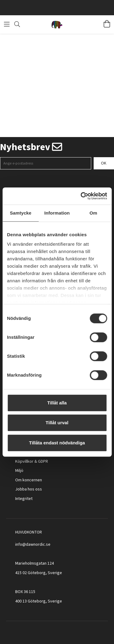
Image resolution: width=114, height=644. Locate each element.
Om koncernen (29, 480)
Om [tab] (93, 213)
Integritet (24, 499)
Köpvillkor (24, 461)
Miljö (19, 471)
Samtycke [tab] (21, 213)
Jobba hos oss (29, 489)
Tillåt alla (57, 403)
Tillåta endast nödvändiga (57, 443)
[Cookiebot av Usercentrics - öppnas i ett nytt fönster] (81, 196)
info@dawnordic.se (33, 545)
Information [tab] (57, 213)
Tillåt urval (57, 423)
